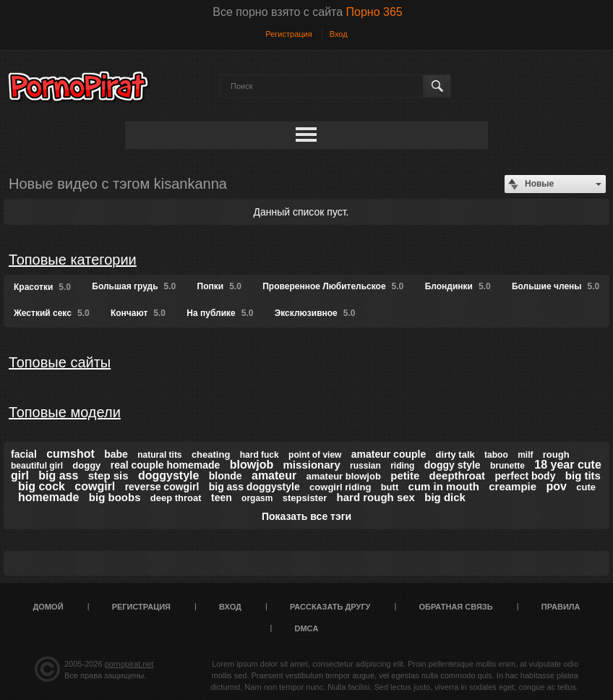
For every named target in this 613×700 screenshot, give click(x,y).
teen (222, 498)
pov (556, 486)
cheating (211, 454)
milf (525, 455)
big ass (58, 475)
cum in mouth (444, 486)
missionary (312, 465)
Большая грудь (134, 286)
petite (405, 475)
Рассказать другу (330, 607)
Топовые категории (73, 260)
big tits (583, 475)
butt (390, 487)
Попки (219, 286)
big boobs (115, 497)
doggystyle (168, 475)
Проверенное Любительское (333, 286)
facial (24, 454)
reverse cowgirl (162, 487)
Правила (561, 607)
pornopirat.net (129, 664)
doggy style (453, 465)
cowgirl (95, 486)
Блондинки (458, 286)
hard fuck (260, 455)
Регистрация (288, 34)
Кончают (138, 313)
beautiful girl (37, 466)
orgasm (257, 498)
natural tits (159, 455)
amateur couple (389, 454)
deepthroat (458, 475)
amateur (274, 475)
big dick (445, 497)
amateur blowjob (344, 476)
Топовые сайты (60, 362)
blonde (226, 476)
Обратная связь (456, 607)
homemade (48, 497)
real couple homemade (166, 465)
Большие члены (556, 286)
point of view (315, 455)
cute (586, 487)
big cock (42, 486)
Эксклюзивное (315, 313)
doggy (86, 465)
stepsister (305, 498)
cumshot (70, 454)
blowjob (252, 465)
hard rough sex (376, 497)
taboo (496, 455)
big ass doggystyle (254, 487)
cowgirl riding (340, 487)
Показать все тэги (306, 516)
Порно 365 (374, 12)
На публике (220, 313)
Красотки (42, 287)
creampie (513, 486)
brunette (507, 466)
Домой (48, 607)
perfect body (525, 476)
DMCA (307, 628)
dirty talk (455, 454)
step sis (108, 475)
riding (402, 466)
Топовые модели (65, 412)
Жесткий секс (52, 313)
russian (365, 466)
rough (556, 454)
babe (116, 454)
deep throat (176, 498)
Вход (339, 34)
